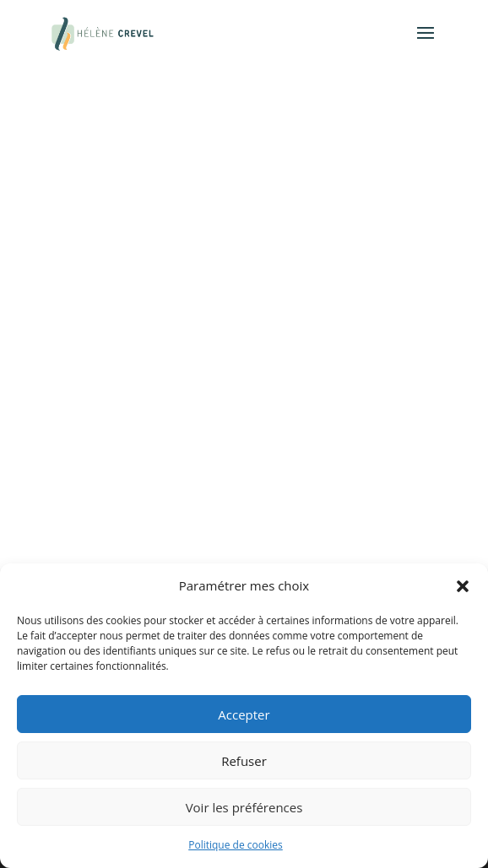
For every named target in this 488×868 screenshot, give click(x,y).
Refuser (244, 761)
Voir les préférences (244, 807)
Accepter (244, 714)
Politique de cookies (236, 845)
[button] (463, 586)
